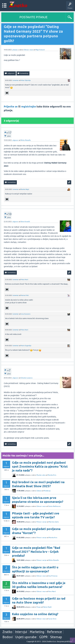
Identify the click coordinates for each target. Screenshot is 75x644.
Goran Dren (52, 619)
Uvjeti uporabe (26, 637)
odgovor (15, 140)
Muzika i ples (41, 475)
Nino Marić (52, 591)
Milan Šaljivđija (26, 80)
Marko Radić (47, 607)
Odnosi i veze (28, 50)
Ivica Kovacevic (26, 314)
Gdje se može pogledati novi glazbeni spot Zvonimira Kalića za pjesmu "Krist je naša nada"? (40, 467)
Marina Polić (25, 295)
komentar (16, 80)
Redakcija (47, 491)
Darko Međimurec (55, 506)
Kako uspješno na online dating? (35, 614)
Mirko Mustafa (26, 140)
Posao (39, 607)
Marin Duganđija (26, 346)
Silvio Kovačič (25, 222)
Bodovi (8, 637)
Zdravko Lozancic (27, 378)
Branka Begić (25, 189)
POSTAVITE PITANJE (34, 17)
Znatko (7, 632)
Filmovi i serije (41, 522)
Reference (54, 632)
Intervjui (21, 632)
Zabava (39, 491)
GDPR (43, 637)
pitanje (15, 50)
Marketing (37, 632)
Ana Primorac (53, 576)
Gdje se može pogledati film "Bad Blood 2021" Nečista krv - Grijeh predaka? (36, 552)
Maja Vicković (40, 50)
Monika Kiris (52, 475)
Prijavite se (11, 107)
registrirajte (29, 107)
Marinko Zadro (54, 522)
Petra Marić (25, 280)
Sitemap (56, 637)
